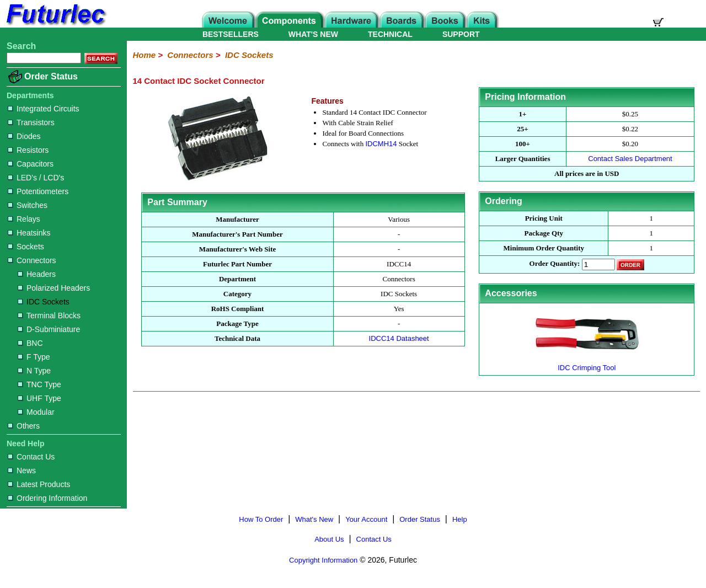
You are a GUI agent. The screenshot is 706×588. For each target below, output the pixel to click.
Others (24, 426)
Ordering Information (47, 498)
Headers (37, 274)
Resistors (28, 150)
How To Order (261, 519)
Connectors (32, 260)
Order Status (51, 76)
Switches (28, 205)
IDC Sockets (44, 302)
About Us (329, 539)
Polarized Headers (54, 288)
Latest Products (39, 484)
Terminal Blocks (49, 316)
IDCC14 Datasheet (399, 338)
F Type (34, 357)
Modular (36, 412)
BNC (30, 343)
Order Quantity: (555, 264)
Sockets (26, 247)
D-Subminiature (49, 329)
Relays (24, 219)
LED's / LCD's (36, 178)
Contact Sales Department (630, 159)
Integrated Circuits (44, 109)
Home (144, 55)
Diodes (24, 136)
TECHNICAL (390, 34)
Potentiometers (38, 191)
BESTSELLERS (231, 34)
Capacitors (31, 164)
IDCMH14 (381, 144)
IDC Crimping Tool (587, 363)
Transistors (31, 122)
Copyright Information (323, 560)
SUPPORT (461, 34)
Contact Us (31, 457)
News (22, 471)
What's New (314, 519)
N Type (34, 371)
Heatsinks (29, 233)
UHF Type (39, 398)
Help (460, 519)
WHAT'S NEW (313, 34)
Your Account (366, 519)
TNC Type (39, 384)
